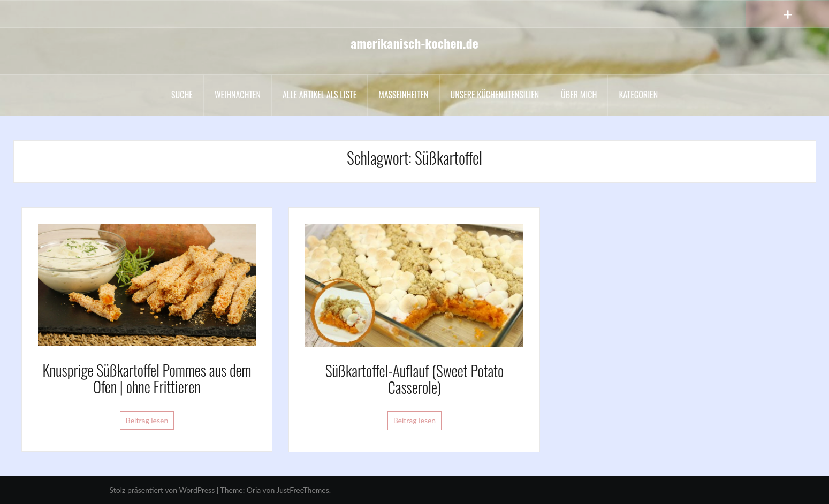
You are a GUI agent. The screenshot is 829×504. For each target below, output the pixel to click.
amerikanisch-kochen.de (414, 43)
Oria (254, 490)
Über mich (579, 95)
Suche (182, 95)
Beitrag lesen (147, 420)
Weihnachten (238, 95)
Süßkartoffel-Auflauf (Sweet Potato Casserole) (415, 379)
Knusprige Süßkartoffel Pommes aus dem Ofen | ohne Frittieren (147, 378)
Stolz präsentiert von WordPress (162, 490)
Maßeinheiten (403, 95)
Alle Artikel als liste (320, 95)
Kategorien (638, 95)
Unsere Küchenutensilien (495, 95)
